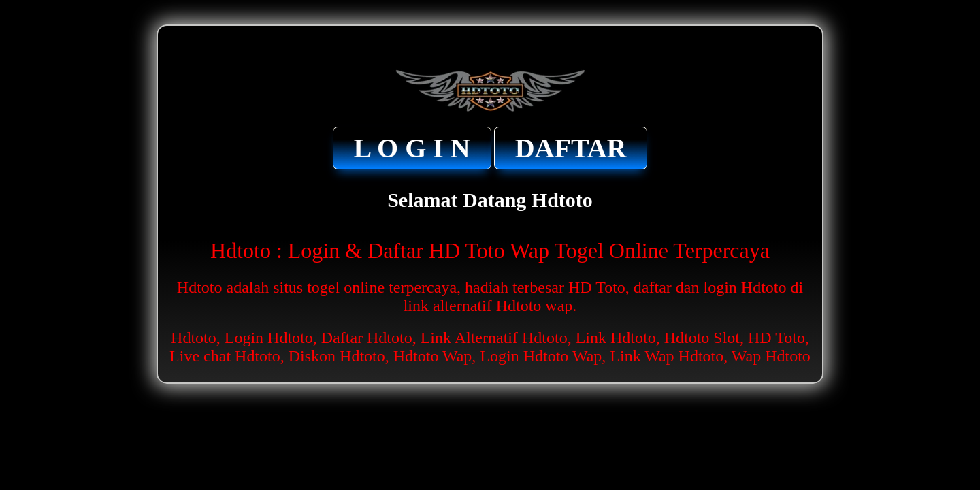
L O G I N (412, 148)
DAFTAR (571, 148)
